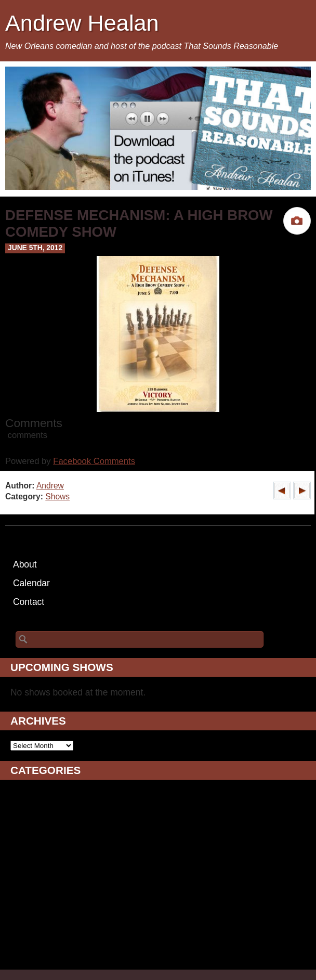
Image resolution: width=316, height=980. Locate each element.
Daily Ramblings (43, 835)
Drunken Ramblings (50, 848)
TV (16, 939)
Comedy (27, 822)
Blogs (22, 809)
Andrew (50, 486)
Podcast (27, 900)
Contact (29, 602)
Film (19, 861)
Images (25, 874)
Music (22, 887)
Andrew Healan (82, 23)
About (25, 564)
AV (16, 796)
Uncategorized (40, 952)
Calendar (31, 583)
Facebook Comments (94, 461)
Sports (24, 926)
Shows (57, 497)
